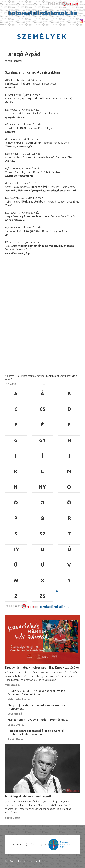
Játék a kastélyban (33, 202)
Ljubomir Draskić (66, 202)
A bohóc (25, 113)
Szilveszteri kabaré (18, 84)
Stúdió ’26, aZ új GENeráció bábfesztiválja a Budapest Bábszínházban (37, 693)
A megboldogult (33, 99)
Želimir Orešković (53, 172)
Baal (23, 128)
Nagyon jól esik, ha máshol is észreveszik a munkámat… (36, 707)
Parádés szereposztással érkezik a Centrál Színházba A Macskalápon (36, 733)
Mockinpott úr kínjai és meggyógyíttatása (46, 246)
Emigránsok (32, 231)
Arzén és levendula (37, 216)
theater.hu (40, 861)
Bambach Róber (64, 158)
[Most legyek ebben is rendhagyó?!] (42, 769)
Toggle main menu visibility (3, 23)
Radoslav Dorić (64, 99)
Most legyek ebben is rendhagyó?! (28, 797)
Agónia (27, 172)
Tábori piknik (33, 143)
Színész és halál (33, 157)
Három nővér (40, 187)
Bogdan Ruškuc (61, 231)
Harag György (68, 187)
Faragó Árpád (49, 84)
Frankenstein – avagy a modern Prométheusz (38, 720)
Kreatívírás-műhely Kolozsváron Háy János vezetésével (42, 668)
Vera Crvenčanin (70, 216)
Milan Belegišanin (47, 128)
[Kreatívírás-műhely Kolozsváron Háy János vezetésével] (42, 639)
